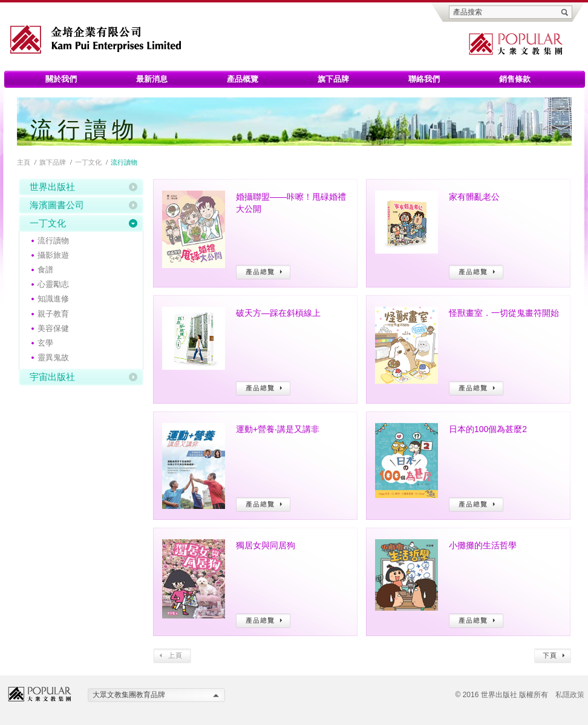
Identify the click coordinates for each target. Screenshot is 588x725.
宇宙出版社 (52, 377)
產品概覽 (243, 79)
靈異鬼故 (53, 357)
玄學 (45, 343)
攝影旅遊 (53, 255)
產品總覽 (263, 272)
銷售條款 (515, 79)
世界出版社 (52, 187)
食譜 (45, 270)
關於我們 (61, 79)
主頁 (24, 162)
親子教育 (53, 314)
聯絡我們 (424, 79)
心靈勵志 (53, 284)
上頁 (172, 656)
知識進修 (53, 299)
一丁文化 (88, 162)
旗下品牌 (333, 79)
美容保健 (53, 328)
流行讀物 (53, 241)
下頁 (553, 656)
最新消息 (152, 79)
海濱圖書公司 (57, 205)
